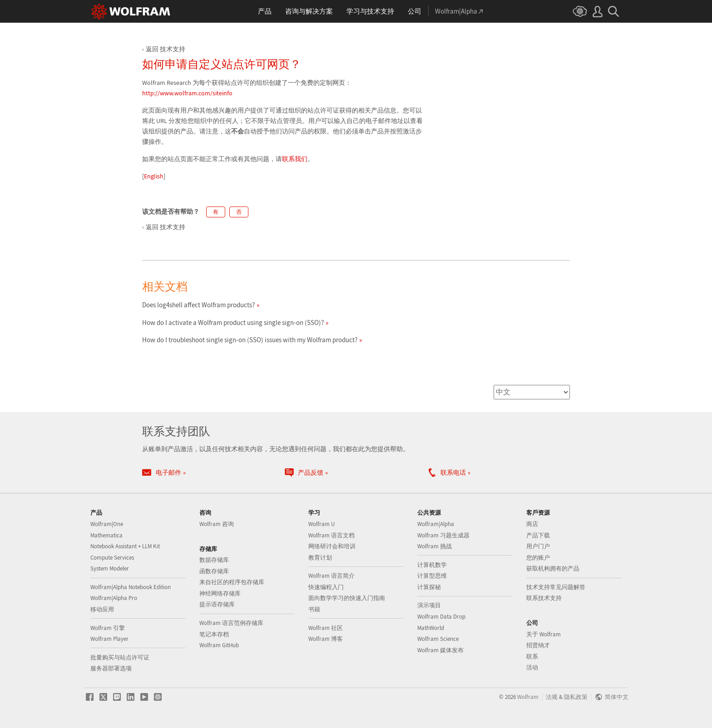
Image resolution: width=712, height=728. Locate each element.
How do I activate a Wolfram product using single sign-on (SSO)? (233, 322)
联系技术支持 (544, 598)
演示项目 (429, 605)
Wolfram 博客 (326, 639)
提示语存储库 (217, 604)
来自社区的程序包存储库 (232, 582)
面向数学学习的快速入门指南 (347, 598)
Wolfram (528, 697)
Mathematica (106, 535)
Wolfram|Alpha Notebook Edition (131, 587)
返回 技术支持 (166, 49)
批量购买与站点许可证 (120, 657)
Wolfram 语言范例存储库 (231, 623)
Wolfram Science (438, 639)
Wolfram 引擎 (108, 628)
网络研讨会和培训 (332, 546)
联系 (532, 657)
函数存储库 (214, 571)
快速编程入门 (326, 587)
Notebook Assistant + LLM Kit (125, 546)
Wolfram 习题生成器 (443, 535)
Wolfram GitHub (219, 645)
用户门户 (538, 546)
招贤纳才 (538, 645)
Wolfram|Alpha (436, 524)
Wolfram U (321, 524)
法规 (552, 697)
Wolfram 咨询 (217, 524)
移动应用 (102, 609)
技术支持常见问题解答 (556, 587)
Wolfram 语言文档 (331, 535)
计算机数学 (432, 565)
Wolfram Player (109, 639)
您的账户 (538, 558)
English (154, 176)
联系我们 (295, 159)
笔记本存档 (214, 634)
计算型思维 (432, 576)
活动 (532, 667)
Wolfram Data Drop (441, 617)
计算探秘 (429, 587)
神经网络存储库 (220, 593)
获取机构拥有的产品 (553, 568)
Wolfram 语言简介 (331, 576)
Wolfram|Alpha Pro (114, 598)
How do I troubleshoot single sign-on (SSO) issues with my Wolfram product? (250, 340)
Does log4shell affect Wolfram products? (198, 305)
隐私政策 (576, 697)
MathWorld (431, 628)
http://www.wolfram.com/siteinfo (187, 93)
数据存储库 (214, 560)
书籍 (314, 609)
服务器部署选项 (111, 668)
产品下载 (538, 535)
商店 (532, 524)
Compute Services (112, 558)
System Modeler (110, 568)
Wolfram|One (107, 524)
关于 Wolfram (544, 634)
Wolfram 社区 (326, 628)
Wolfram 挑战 (435, 546)
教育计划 (320, 558)
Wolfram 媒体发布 (440, 650)
